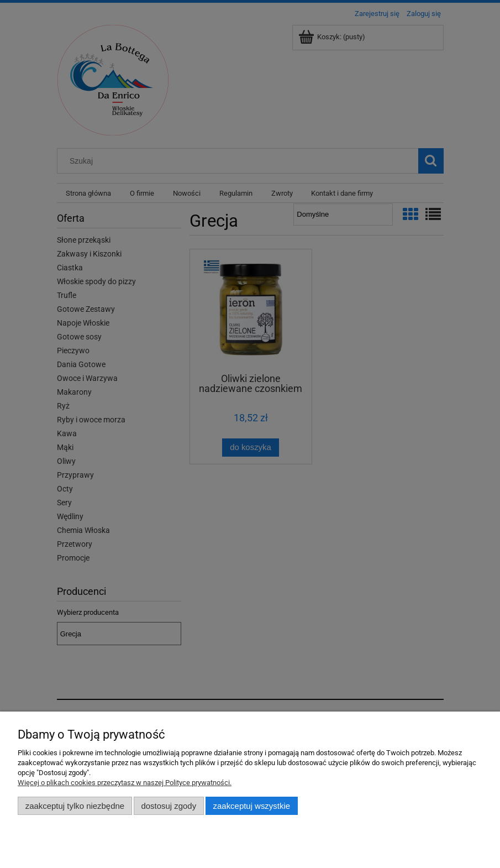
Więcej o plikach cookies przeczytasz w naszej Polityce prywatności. (125, 783)
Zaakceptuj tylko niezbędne (75, 806)
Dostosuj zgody (169, 806)
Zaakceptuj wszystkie (252, 806)
